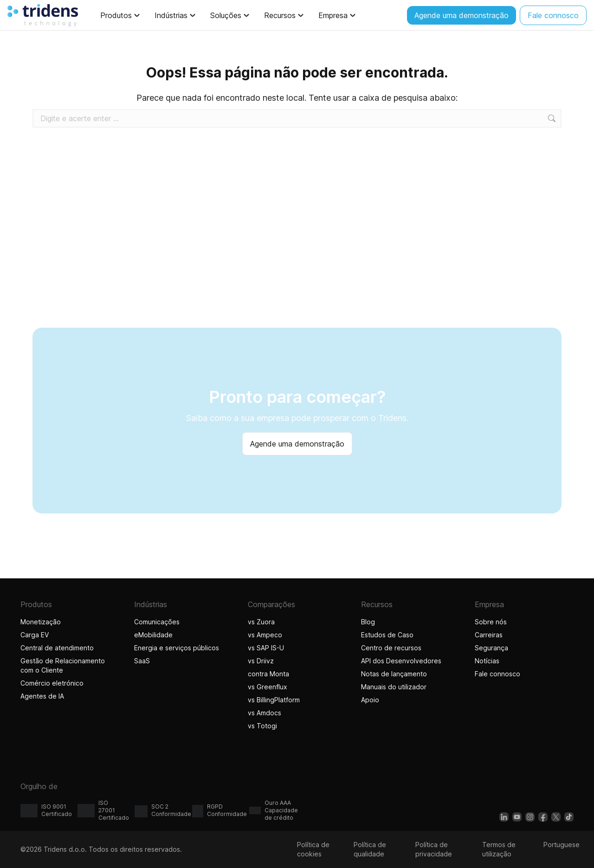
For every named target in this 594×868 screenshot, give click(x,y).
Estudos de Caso (387, 635)
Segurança (491, 648)
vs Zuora (261, 622)
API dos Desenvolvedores (401, 661)
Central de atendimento (57, 648)
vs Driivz (261, 661)
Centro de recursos (391, 648)
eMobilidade (153, 635)
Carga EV (35, 635)
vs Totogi (264, 726)
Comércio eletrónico (52, 683)
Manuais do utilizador (394, 687)
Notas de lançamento (394, 674)
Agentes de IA (43, 696)
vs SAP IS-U (266, 648)
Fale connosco (497, 674)
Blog (368, 622)
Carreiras (489, 635)
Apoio (370, 700)
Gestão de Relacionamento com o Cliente (63, 665)
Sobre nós (491, 622)
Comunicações (157, 622)
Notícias (487, 661)
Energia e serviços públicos (177, 648)
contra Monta (268, 674)
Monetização (41, 622)
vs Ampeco (265, 635)
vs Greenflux (268, 687)
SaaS (142, 661)
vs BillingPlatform (274, 700)
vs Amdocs (265, 713)
